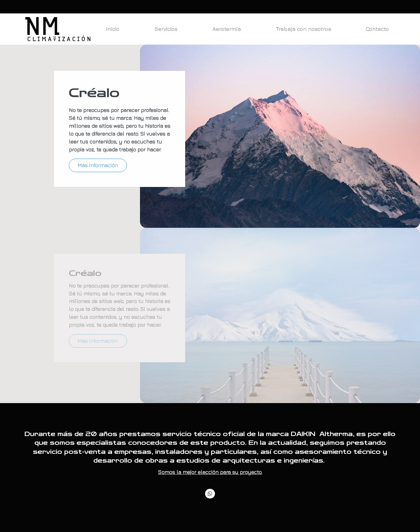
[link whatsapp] (210, 493)
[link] (59, 29)
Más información (98, 165)
